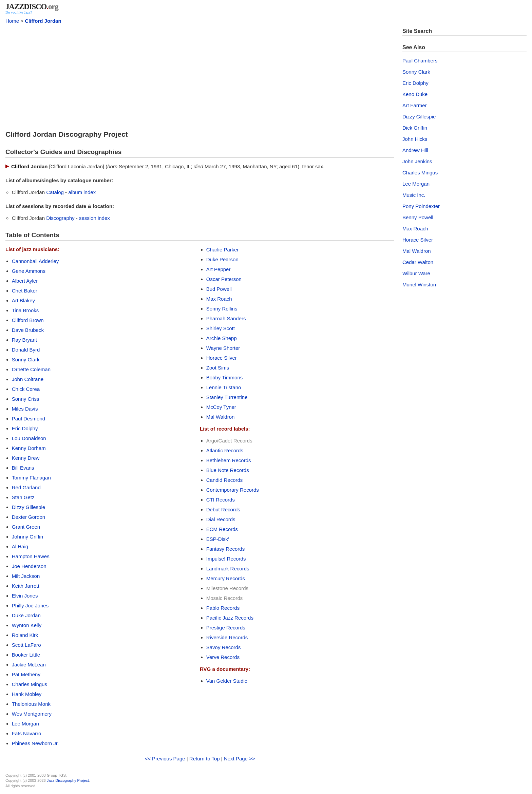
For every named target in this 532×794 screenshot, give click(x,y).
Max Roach (219, 299)
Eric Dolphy (25, 428)
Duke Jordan (26, 615)
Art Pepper (218, 269)
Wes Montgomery (32, 714)
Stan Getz (23, 497)
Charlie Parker (223, 250)
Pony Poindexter (421, 206)
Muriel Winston (419, 285)
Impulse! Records (226, 559)
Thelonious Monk (31, 704)
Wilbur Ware (416, 273)
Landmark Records (228, 569)
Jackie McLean (29, 665)
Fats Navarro (27, 733)
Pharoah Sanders (226, 318)
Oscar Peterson (224, 279)
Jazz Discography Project (68, 780)
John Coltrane (28, 379)
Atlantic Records (225, 450)
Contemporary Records (233, 490)
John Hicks (415, 139)
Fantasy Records (225, 549)
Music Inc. (414, 195)
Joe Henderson (29, 566)
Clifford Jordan (43, 21)
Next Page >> (240, 759)
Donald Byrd (26, 350)
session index (94, 218)
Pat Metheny (26, 674)
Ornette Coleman (31, 369)
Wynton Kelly (27, 625)
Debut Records (223, 509)
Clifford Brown (28, 320)
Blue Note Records (228, 470)
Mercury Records (226, 578)
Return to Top (205, 759)
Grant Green (26, 527)
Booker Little (26, 655)
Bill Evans (23, 468)
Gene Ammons (29, 271)
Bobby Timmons (225, 377)
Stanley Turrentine (227, 397)
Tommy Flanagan (31, 478)
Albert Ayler (25, 281)
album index (82, 192)
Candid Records (225, 480)
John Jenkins (417, 161)
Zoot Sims (218, 368)
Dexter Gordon (28, 517)
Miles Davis (25, 409)
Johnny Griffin (27, 537)
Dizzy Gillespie (28, 507)
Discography (60, 218)
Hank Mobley (27, 694)
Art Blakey (23, 300)
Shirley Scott (221, 328)
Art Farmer (415, 105)
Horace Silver (222, 358)
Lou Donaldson (29, 438)
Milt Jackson (26, 576)
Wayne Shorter (223, 348)
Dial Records (221, 519)
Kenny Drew (26, 458)
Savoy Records (224, 647)
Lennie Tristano (224, 387)
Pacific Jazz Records (230, 618)
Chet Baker (25, 291)
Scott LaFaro (26, 645)
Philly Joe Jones (30, 606)
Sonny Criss (26, 399)
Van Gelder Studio (227, 681)
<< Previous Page (165, 759)
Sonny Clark (26, 360)
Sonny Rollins (222, 309)
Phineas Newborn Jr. (35, 743)
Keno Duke (415, 94)
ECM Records (222, 529)
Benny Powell (418, 217)
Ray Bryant (24, 340)
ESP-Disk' (218, 539)
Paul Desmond (28, 419)
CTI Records (221, 500)
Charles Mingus (30, 684)
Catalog (55, 192)
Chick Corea (26, 389)
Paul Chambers (420, 61)
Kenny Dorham (29, 448)
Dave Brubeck (28, 330)
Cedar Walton (418, 262)
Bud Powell (219, 289)
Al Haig (20, 546)
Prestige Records (226, 628)
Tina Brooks (25, 310)
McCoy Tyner (221, 407)
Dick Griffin (415, 128)
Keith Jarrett (26, 586)
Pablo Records (223, 608)
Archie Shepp (222, 338)
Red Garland (26, 487)
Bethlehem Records (229, 460)
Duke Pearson (222, 259)
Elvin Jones (25, 596)
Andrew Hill (415, 150)
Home (12, 21)
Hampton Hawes (31, 556)
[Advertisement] (200, 75)
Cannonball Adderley (35, 261)
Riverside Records (227, 637)
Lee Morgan (25, 724)
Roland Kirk (25, 635)
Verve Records (223, 657)
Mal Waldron (221, 417)
